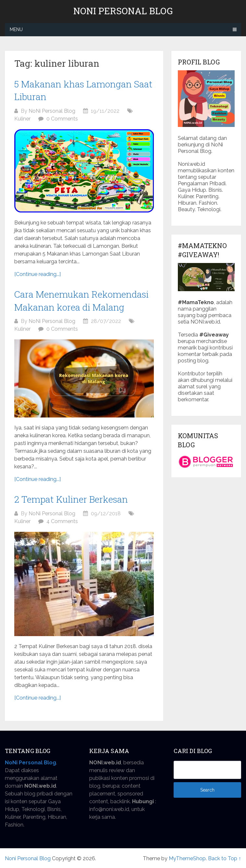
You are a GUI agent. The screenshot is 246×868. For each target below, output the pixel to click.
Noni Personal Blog (123, 11)
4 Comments (62, 521)
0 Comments (62, 119)
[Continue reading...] (37, 274)
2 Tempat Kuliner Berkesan (71, 499)
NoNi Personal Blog (52, 111)
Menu (16, 29)
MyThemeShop (187, 858)
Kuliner (22, 119)
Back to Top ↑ (225, 858)
